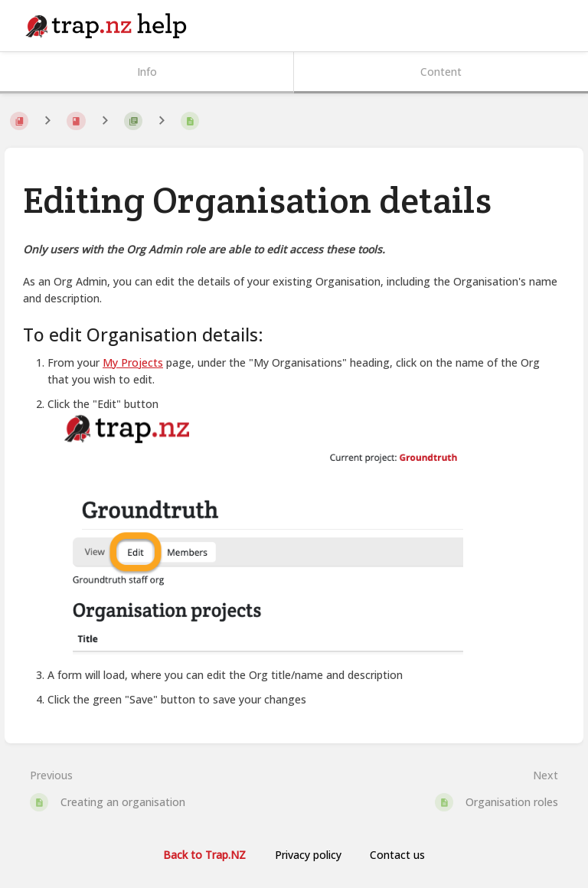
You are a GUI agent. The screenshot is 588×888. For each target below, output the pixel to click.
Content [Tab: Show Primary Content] (441, 72)
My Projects (133, 362)
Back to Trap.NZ (204, 855)
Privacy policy (308, 855)
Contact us (397, 855)
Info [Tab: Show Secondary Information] (147, 72)
